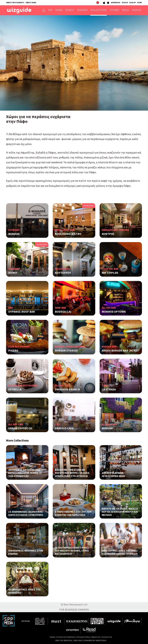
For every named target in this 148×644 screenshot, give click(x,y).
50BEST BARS (31, 3)
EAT (50, 10)
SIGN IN (125, 3)
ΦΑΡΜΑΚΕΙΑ (116, 3)
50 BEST (70, 10)
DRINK (59, 10)
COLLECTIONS (99, 10)
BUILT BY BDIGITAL (64, 640)
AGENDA (82, 10)
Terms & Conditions (66, 637)
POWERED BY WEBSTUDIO (95, 640)
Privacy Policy (84, 637)
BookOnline (89, 205)
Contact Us (107, 637)
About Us (96, 637)
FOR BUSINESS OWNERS (74, 610)
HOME (140, 3)
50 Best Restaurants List (74, 604)
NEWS (126, 10)
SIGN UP (132, 3)
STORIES (114, 10)
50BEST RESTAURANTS (15, 3)
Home (53, 637)
